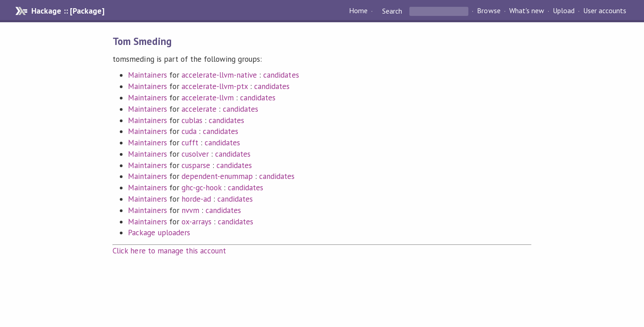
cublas (192, 120)
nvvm (190, 210)
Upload (564, 11)
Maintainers (147, 75)
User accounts (605, 11)
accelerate (199, 109)
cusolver (195, 154)
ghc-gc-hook (202, 188)
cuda (189, 131)
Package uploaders (159, 233)
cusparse (196, 165)
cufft (190, 143)
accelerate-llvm (208, 98)
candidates (281, 75)
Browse (489, 11)
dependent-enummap (217, 176)
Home (358, 11)
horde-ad (196, 199)
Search (392, 11)
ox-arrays (197, 222)
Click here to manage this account (169, 251)
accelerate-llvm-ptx (215, 86)
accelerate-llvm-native (219, 75)
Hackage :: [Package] (68, 11)
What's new (527, 11)
